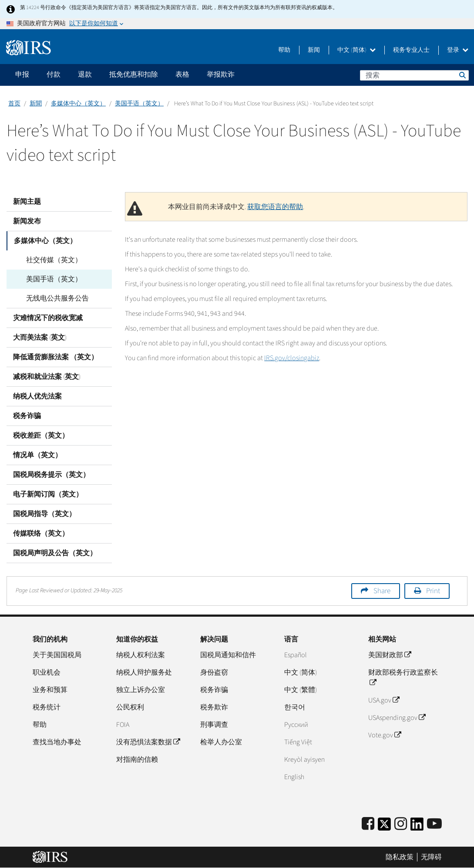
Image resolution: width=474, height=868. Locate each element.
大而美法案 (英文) (40, 338)
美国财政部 (390, 655)
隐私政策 (400, 857)
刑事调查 (214, 725)
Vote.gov (385, 735)
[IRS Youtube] (434, 824)
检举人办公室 (221, 742)
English (294, 777)
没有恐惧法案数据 (148, 742)
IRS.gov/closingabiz (292, 358)
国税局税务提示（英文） (51, 475)
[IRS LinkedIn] (417, 827)
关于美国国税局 (57, 655)
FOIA (123, 725)
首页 (14, 104)
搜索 (462, 75)
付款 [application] (54, 74)
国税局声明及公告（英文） (55, 553)
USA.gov (384, 700)
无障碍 (431, 857)
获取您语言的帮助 (275, 207)
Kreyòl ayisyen (304, 760)
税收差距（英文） (41, 436)
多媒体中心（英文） (78, 104)
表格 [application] (182, 74)
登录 (458, 50)
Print (433, 591)
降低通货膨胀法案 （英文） (55, 357)
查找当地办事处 (57, 742)
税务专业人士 (411, 50)
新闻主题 (27, 202)
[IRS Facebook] (368, 824)
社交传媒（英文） (47, 260)
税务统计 (47, 707)
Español (296, 655)
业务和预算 (50, 690)
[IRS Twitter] (384, 827)
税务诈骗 (27, 416)
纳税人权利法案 (141, 655)
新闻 (314, 50)
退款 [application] (85, 74)
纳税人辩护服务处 (144, 672)
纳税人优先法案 (37, 396)
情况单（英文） (37, 455)
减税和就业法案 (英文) (47, 377)
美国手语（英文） (139, 104)
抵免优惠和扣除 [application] (134, 74)
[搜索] (414, 75)
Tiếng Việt (298, 742)
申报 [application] (22, 74)
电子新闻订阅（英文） (48, 494)
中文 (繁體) (301, 690)
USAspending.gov (397, 718)
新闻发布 (27, 221)
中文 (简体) (356, 50)
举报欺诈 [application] (221, 74)
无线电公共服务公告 (51, 298)
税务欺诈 (214, 707)
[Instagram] (401, 824)
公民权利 (130, 707)
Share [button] (382, 591)
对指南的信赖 (137, 760)
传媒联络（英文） (41, 534)
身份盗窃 (214, 672)
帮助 (284, 50)
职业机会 (47, 672)
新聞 (36, 104)
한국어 (295, 707)
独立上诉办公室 (141, 690)
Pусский (296, 725)
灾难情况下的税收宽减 (48, 318)
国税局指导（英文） (44, 514)
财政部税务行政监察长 (403, 678)
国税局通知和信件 (228, 655)
